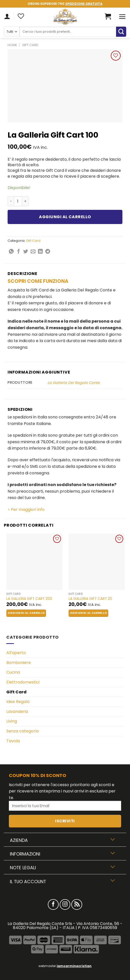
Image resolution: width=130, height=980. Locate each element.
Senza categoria (23, 731)
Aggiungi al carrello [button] (26, 613)
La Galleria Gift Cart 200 (29, 599)
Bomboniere (19, 663)
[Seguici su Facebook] (53, 905)
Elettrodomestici (23, 682)
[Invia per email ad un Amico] (33, 252)
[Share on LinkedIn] (40, 252)
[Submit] (121, 32)
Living (12, 721)
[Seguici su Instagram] (65, 905)
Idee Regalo (18, 702)
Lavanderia (17, 711)
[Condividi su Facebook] (19, 252)
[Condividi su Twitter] (26, 252)
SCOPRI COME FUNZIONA (38, 281)
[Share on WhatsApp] (11, 252)
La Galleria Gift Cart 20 (90, 599)
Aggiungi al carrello (65, 217)
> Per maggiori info (26, 510)
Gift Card (30, 45)
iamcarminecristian (74, 966)
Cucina (13, 672)
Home (12, 45)
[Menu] (122, 16)
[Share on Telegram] (48, 252)
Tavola (13, 741)
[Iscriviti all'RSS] (77, 905)
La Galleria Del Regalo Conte (74, 383)
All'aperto (16, 653)
